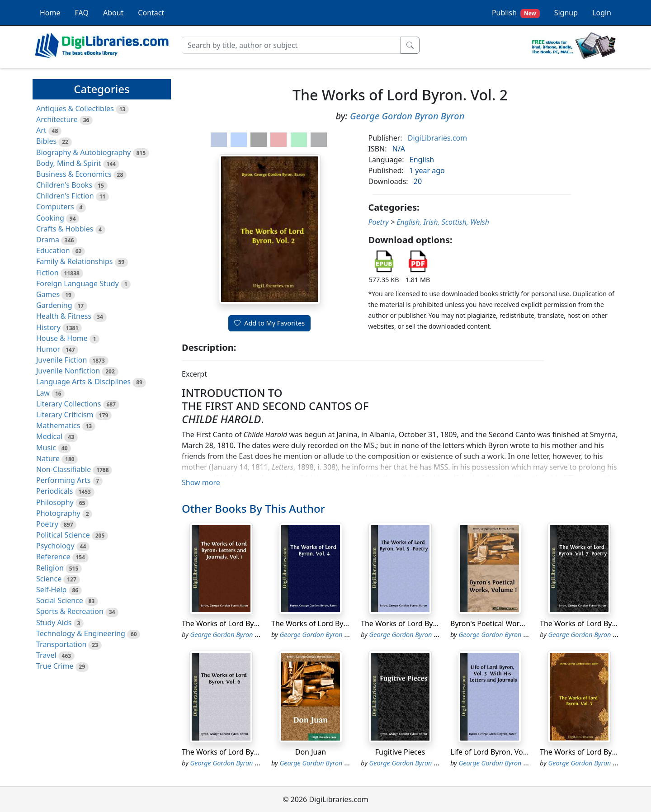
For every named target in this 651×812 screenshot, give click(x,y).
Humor (48, 349)
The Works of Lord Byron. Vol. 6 (235, 752)
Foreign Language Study (78, 283)
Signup (566, 13)
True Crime (55, 666)
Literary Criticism (65, 415)
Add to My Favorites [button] (269, 323)
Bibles (46, 141)
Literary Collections (68, 404)
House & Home (62, 338)
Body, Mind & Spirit (69, 163)
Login (602, 13)
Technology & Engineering (81, 633)
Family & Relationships (74, 261)
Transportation (61, 644)
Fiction (47, 273)
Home (50, 13)
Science (49, 579)
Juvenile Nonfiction (68, 371)
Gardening (54, 305)
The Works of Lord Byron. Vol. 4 (324, 623)
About (113, 13)
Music (46, 448)
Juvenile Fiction (61, 360)
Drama (48, 240)
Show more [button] (201, 482)
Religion (50, 568)
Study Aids (54, 623)
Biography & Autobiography (83, 152)
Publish (516, 13)
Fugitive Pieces (400, 752)
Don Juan (311, 752)
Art (41, 130)
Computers (55, 207)
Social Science (60, 600)
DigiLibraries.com (437, 138)
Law (43, 393)
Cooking (50, 218)
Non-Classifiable (64, 469)
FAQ (82, 13)
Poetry (47, 524)
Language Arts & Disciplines (83, 382)
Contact (151, 13)
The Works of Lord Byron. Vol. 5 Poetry (426, 623)
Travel (46, 655)
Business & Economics (74, 174)
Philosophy (55, 502)
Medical (49, 436)
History (48, 327)
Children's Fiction (65, 196)
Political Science (63, 535)
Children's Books (64, 185)
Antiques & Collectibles (75, 109)
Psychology (55, 546)
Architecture (57, 119)
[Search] (291, 45)
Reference (53, 557)
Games (48, 294)
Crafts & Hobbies (65, 229)
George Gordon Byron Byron (407, 116)
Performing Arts (63, 480)
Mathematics (58, 425)
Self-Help (51, 590)
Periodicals (55, 491)
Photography (58, 513)
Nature (48, 458)
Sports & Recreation (70, 611)
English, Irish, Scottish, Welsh (443, 222)
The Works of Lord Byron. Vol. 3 (593, 752)
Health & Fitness (64, 316)
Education (53, 250)
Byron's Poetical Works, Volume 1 (506, 623)
